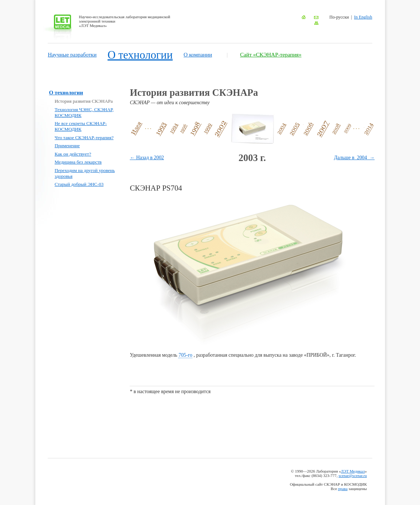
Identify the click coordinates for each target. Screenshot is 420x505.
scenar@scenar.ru (353, 475)
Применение (67, 146)
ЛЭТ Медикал (353, 471)
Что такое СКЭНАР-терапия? (84, 138)
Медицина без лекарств (78, 162)
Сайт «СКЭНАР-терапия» (271, 54)
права (343, 489)
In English (363, 17)
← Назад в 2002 (147, 158)
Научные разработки (72, 54)
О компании (198, 54)
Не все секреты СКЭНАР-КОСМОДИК (81, 126)
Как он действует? (73, 154)
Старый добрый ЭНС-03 (79, 184)
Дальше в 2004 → (354, 158)
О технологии (140, 55)
